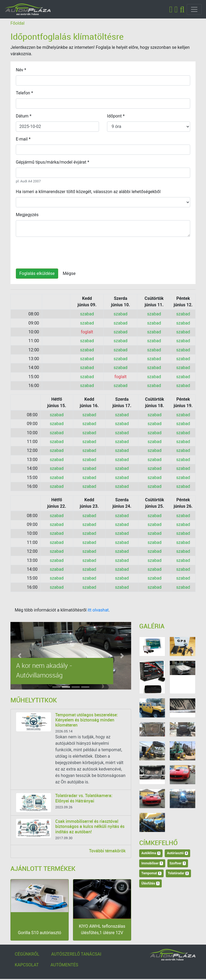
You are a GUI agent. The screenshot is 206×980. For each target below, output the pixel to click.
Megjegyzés (27, 215)
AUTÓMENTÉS (64, 965)
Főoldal (17, 23)
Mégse (69, 273)
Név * (21, 70)
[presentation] (57, 252)
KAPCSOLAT (27, 965)
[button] (20, 656)
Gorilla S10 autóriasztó (40, 933)
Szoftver (178, 863)
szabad (87, 314)
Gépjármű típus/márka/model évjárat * (53, 162)
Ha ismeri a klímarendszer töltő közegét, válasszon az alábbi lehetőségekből (88, 192)
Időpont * (116, 116)
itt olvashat (98, 610)
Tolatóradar (178, 873)
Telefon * (24, 93)
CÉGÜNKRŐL (27, 954)
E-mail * (23, 139)
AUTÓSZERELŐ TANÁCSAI (76, 954)
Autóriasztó (177, 853)
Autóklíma (151, 853)
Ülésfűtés (150, 883)
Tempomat (151, 873)
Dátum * (24, 116)
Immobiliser (152, 863)
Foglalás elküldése (37, 273)
